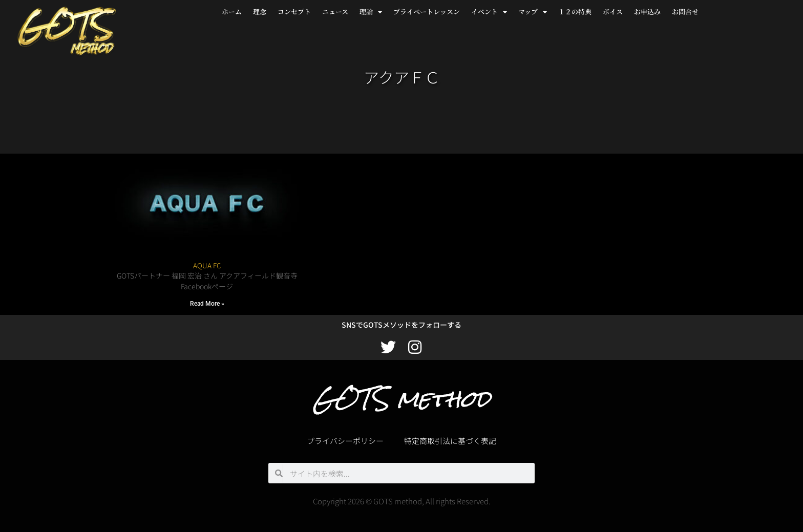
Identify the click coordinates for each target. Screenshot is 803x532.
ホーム (232, 12)
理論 (371, 12)
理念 (260, 12)
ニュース (335, 12)
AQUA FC (207, 265)
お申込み (647, 12)
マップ (533, 12)
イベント (489, 12)
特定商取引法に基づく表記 (450, 441)
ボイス (613, 12)
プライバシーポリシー (345, 441)
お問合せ (685, 12)
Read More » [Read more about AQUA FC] (207, 304)
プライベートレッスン (427, 12)
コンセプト (294, 12)
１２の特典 (575, 12)
